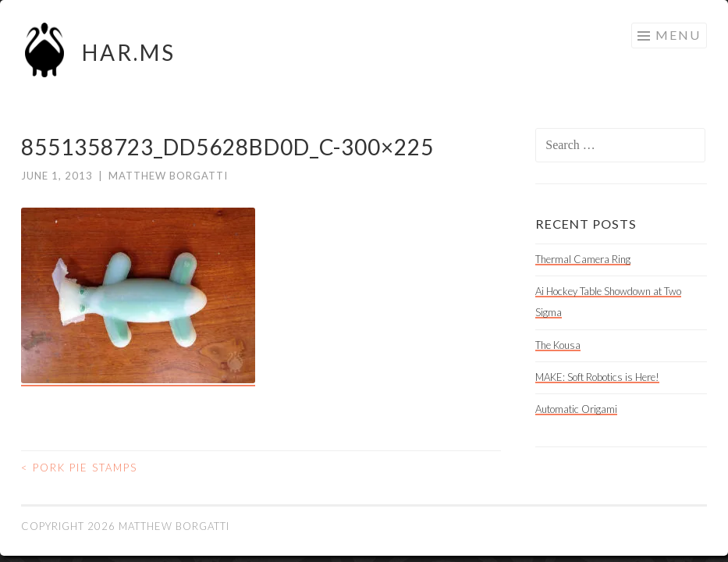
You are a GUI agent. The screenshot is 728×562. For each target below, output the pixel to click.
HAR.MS (129, 52)
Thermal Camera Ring (583, 259)
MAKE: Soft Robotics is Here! (597, 377)
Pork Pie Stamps (79, 468)
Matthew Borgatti (168, 176)
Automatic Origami (576, 409)
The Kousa (558, 345)
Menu (678, 35)
